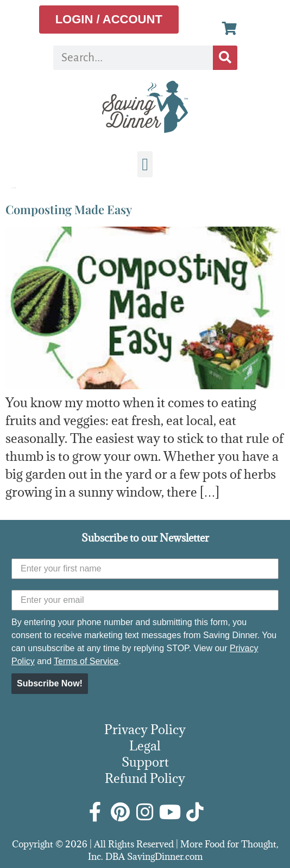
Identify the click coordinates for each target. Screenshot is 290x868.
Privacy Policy (145, 729)
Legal (145, 745)
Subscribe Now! (50, 683)
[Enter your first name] (145, 569)
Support (145, 762)
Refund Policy (145, 778)
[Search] (225, 58)
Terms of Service (86, 661)
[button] (145, 164)
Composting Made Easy (69, 209)
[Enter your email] (145, 600)
